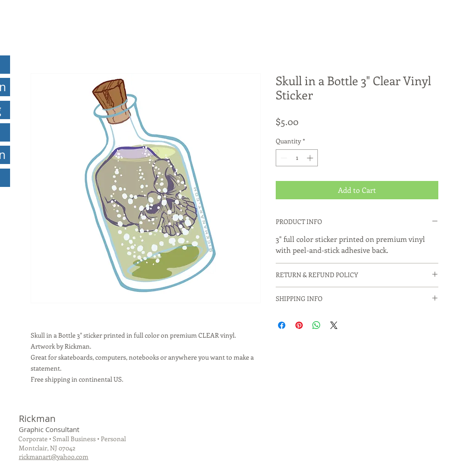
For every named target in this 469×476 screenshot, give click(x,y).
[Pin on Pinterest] (299, 325)
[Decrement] (283, 158)
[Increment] (311, 158)
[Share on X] (334, 325)
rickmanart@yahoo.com (54, 457)
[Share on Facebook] (282, 325)
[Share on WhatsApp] (316, 325)
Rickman (37, 419)
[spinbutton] (297, 158)
